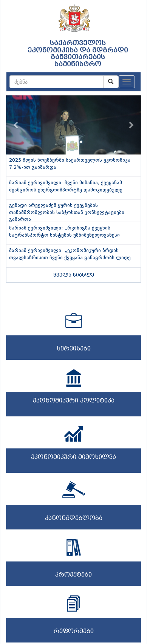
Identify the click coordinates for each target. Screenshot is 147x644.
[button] (16, 125)
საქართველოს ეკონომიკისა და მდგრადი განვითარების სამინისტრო (78, 54)
